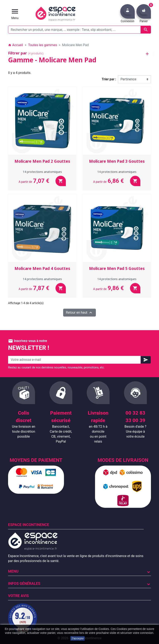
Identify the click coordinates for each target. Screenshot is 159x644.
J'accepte (78, 638)
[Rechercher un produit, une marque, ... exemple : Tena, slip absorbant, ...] (79, 30)
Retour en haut (79, 313)
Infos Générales (24, 583)
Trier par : (109, 79)
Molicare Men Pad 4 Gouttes (42, 268)
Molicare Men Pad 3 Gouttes (117, 161)
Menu (13, 571)
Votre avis (18, 596)
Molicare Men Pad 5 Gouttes (117, 268)
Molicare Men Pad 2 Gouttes (42, 161)
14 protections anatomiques (42, 172)
